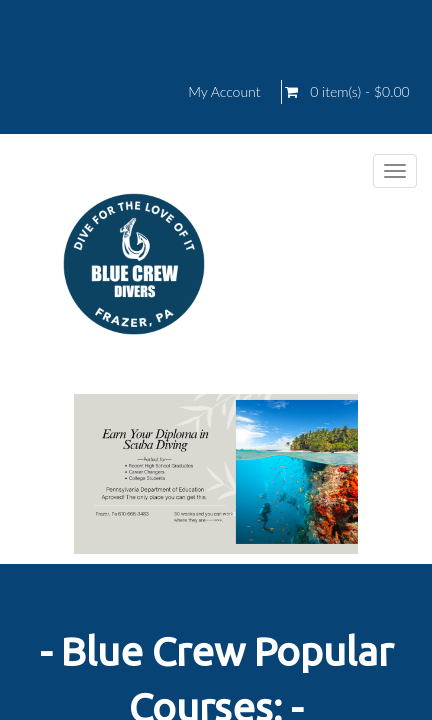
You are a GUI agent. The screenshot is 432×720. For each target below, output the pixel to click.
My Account (224, 92)
